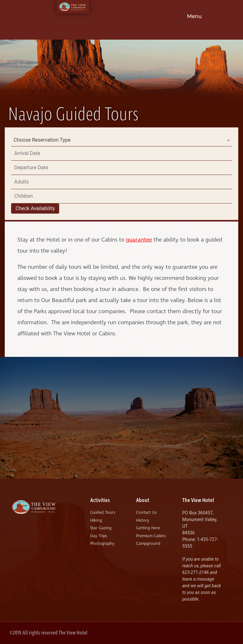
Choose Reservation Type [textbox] (42, 140)
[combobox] (121, 140)
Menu (194, 16)
